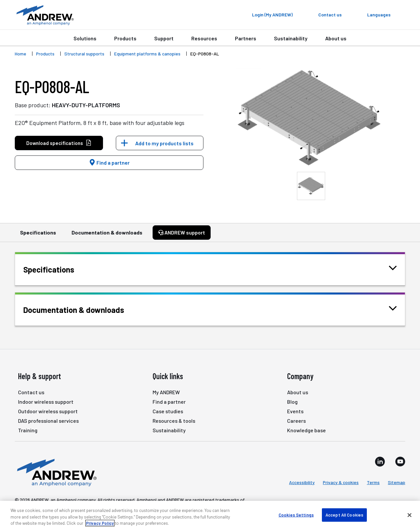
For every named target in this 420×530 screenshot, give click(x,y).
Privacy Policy (100, 523)
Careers (296, 421)
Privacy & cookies (341, 482)
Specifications (38, 235)
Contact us (31, 392)
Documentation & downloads (107, 235)
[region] (210, 515)
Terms (373, 482)
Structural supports (84, 54)
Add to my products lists (164, 143)
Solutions (85, 38)
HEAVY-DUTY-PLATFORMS (86, 105)
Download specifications (59, 143)
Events (295, 411)
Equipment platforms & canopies (147, 54)
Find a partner (109, 163)
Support (164, 38)
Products (125, 38)
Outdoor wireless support (48, 411)
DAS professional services (48, 421)
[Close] (409, 515)
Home (21, 54)
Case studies (168, 411)
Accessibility (302, 482)
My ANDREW (166, 392)
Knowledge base (306, 430)
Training (28, 430)
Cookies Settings (296, 515)
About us (336, 38)
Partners (246, 38)
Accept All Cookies (344, 515)
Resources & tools (174, 421)
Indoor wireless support (46, 402)
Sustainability (291, 38)
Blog (292, 402)
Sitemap (397, 482)
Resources (204, 38)
